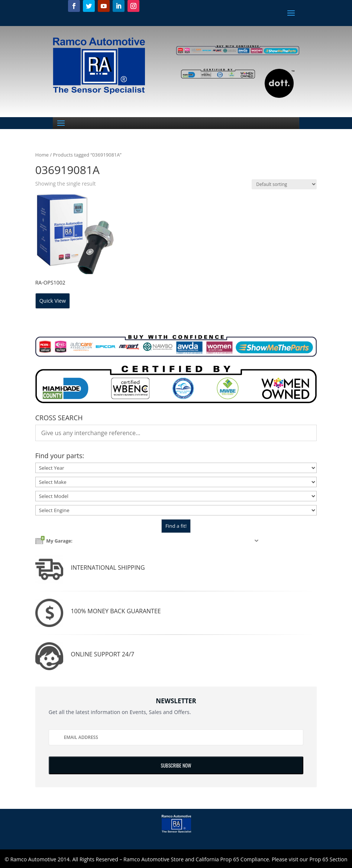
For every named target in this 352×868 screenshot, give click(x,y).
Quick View (53, 301)
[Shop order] (284, 184)
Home (42, 155)
